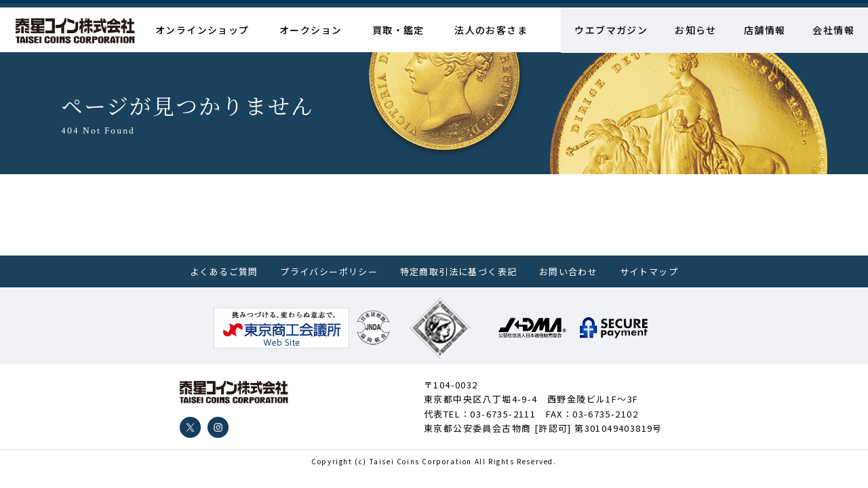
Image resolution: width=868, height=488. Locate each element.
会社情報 (833, 30)
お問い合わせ (568, 271)
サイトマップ (649, 271)
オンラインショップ (202, 30)
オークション (311, 30)
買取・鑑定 (398, 30)
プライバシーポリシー (329, 271)
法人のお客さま (491, 30)
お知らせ (696, 30)
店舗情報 (765, 30)
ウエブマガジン (611, 30)
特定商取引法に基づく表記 (459, 271)
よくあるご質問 (224, 271)
